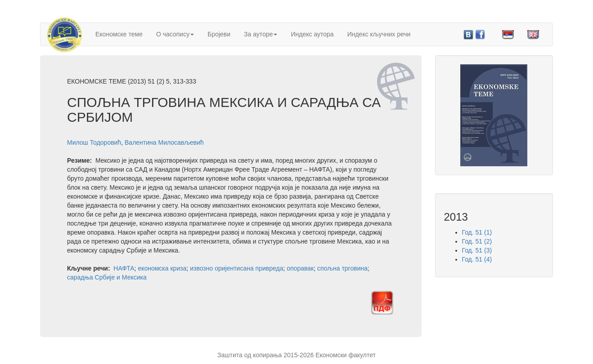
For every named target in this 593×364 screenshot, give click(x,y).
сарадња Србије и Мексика (107, 277)
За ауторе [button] (261, 34)
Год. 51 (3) (477, 250)
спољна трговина (342, 268)
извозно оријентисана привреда (236, 268)
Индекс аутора (312, 34)
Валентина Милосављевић (164, 142)
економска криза (162, 268)
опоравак (300, 268)
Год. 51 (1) (477, 232)
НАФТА (124, 268)
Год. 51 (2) (477, 241)
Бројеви (219, 34)
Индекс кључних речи (379, 34)
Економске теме (119, 34)
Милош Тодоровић (94, 142)
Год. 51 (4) (477, 259)
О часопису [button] (175, 34)
